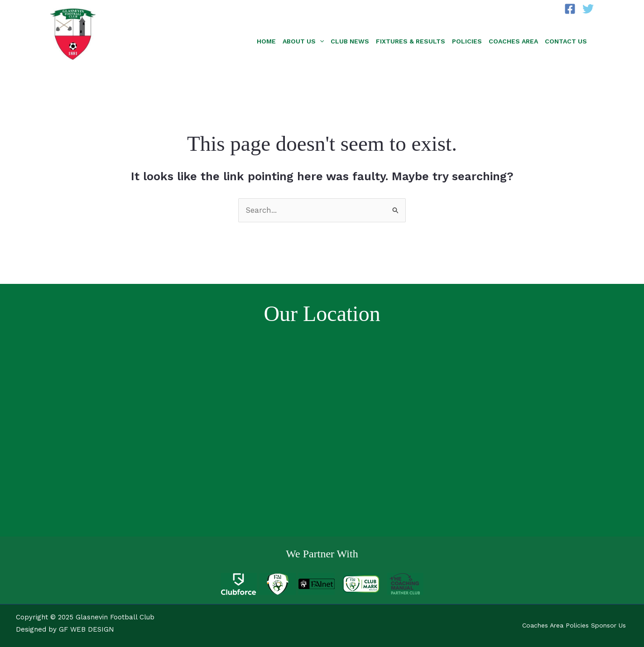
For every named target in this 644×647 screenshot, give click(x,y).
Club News (350, 41)
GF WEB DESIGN (87, 629)
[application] (320, 41)
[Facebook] (570, 9)
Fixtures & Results (411, 41)
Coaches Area (513, 41)
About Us (303, 41)
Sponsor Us (608, 625)
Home (266, 41)
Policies (467, 41)
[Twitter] (588, 9)
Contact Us (566, 41)
